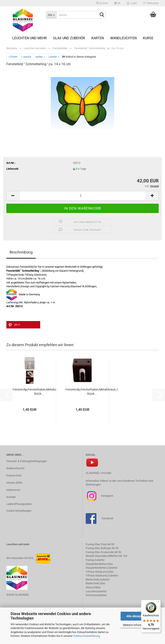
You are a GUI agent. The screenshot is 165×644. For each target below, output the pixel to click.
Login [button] (132, 3)
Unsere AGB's (14, 483)
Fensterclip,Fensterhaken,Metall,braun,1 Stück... (92, 392)
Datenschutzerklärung (86, 636)
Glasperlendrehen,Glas (99, 564)
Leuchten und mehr (30, 38)
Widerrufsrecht (15, 468)
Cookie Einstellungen (19, 511)
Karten (98, 38)
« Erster (13, 57)
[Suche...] (51, 15)
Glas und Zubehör (69, 38)
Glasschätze (93, 587)
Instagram (107, 496)
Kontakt (11, 497)
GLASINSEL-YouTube (98, 473)
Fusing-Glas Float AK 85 (100, 544)
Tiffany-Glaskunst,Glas (100, 572)
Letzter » (54, 57)
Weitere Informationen (137, 625)
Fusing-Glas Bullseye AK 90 (102, 548)
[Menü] (158, 602)
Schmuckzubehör (96, 595)
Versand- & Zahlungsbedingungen (27, 461)
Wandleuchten (123, 38)
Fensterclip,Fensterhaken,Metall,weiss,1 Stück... (39, 392)
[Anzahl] (82, 196)
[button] (117, 3)
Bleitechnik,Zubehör (98, 580)
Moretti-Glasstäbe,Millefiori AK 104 (106, 556)
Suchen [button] (102, 3)
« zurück (26, 57)
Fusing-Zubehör (95, 560)
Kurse (148, 38)
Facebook (107, 518)
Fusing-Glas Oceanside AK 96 (103, 552)
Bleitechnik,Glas (95, 583)
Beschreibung (21, 252)
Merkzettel (151, 3)
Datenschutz (14, 475)
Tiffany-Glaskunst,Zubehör (102, 576)
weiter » (40, 57)
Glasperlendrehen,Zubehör (102, 568)
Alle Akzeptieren (138, 616)
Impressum (13, 490)
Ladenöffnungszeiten (19, 504)
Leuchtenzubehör (96, 591)
